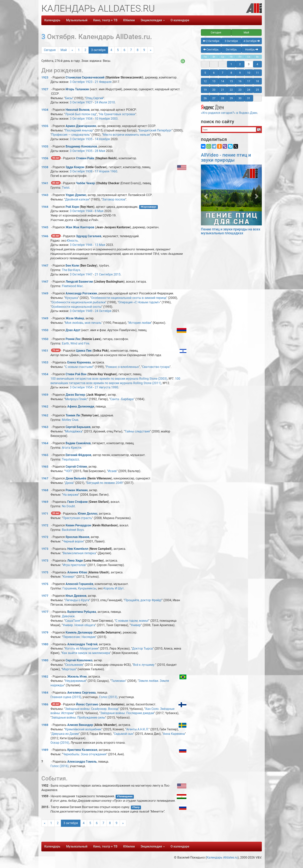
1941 (45, 183)
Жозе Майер (75, 318)
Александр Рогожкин (81, 293)
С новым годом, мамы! (132, 621)
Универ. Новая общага (79, 625)
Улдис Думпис (76, 195)
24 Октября (103, 311)
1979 (45, 633)
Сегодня (50, 50)
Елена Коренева (79, 362)
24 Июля (101, 102)
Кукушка (72, 298)
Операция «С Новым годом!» (139, 302)
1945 (45, 227)
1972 (45, 525)
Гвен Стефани (77, 502)
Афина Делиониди (81, 406)
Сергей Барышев (78, 427)
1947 (45, 266)
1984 (45, 693)
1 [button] (231, 64)
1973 (45, 549)
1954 (45, 374)
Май (64, 50)
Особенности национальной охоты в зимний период (129, 298)
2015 (117, 274)
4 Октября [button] (252, 41)
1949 (45, 293)
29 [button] (231, 98)
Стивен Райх (85, 158)
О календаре (180, 20)
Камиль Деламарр (79, 632)
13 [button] (214, 81)
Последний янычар (79, 130)
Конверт (69, 577)
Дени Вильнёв (76, 478)
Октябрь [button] (231, 49)
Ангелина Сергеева (82, 693)
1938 (45, 167)
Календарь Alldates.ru (222, 857)
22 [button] (231, 90)
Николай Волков (78, 110)
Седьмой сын (124, 734)
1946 (45, 236)
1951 (45, 351)
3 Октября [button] (231, 41)
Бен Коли (72, 266)
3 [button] (249, 64)
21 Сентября (104, 274)
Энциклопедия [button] (153, 20)
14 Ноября (102, 139)
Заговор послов (114, 199)
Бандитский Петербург (155, 130)
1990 (115, 387)
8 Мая (99, 211)
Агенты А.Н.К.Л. (137, 729)
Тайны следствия (137, 431)
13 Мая (100, 245)
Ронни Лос (73, 339)
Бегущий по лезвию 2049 (105, 483)
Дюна (69, 483)
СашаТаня (73, 621)
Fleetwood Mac (72, 286)
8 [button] (231, 73)
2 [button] (240, 64)
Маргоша (69, 669)
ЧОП (68, 471)
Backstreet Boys (73, 530)
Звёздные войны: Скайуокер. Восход (92, 709)
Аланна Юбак (77, 572)
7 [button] (223, 73)
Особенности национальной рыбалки (78, 302)
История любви (140, 323)
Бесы (69, 98)
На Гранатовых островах (117, 114)
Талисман (118, 681)
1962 (45, 407)
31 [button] (249, 98)
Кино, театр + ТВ (105, 20)
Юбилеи (129, 20)
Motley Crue (70, 420)
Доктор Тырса (142, 648)
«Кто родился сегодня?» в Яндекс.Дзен (229, 109)
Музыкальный (77, 20)
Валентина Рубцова (82, 612)
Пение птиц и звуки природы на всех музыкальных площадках (231, 231)
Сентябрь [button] (211, 49)
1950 (45, 330)
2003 (114, 119)
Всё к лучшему (144, 665)
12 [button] (205, 81)
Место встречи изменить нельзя (126, 135)
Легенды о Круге (77, 600)
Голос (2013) (108, 697)
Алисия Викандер (80, 725)
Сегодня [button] (216, 32)
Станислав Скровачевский (85, 77)
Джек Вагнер (75, 395)
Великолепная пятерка (79, 553)
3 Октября (77, 82)
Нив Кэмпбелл (78, 549)
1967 (45, 478)
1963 (45, 427)
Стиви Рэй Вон (76, 374)
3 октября (98, 50)
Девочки (68, 616)
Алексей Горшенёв (79, 584)
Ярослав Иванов (77, 537)
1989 (45, 750)
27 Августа (103, 387)
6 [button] (214, 73)
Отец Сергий (94, 98)
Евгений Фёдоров (78, 455)
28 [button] (223, 98)
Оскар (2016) (60, 743)
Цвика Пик (84, 351)
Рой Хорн (72, 207)
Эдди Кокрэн (75, 167)
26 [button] (205, 98)
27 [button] (214, 98)
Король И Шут (114, 588)
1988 (45, 725)
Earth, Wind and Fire (76, 343)
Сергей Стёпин (76, 467)
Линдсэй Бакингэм (79, 282)
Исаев (112, 471)
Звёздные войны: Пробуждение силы (78, 718)
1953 (45, 362)
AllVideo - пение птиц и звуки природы (226, 158)
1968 (45, 490)
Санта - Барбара (122, 399)
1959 (45, 395)
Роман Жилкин (77, 490)
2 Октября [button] (211, 41)
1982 (45, 677)
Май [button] (246, 32)
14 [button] (223, 81)
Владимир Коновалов (81, 146)
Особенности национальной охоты (76, 307)
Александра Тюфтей (82, 644)
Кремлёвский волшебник (83, 729)
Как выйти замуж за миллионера (86, 653)
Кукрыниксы (87, 588)
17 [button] (249, 81)
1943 (45, 195)
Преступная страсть (77, 518)
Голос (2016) (60, 766)
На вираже (71, 495)
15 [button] (231, 81)
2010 (111, 102)
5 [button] (205, 73)
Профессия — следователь (71, 135)
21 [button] (223, 90)
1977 (45, 596)
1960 (114, 171)
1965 (45, 455)
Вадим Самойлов (78, 443)
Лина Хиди (75, 561)
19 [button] (205, 90)
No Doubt (68, 506)
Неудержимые (76, 681)
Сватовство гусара (156, 367)
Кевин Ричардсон (78, 525)
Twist (66, 188)
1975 (45, 572)
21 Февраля (103, 82)
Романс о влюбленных (122, 367)
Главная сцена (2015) (66, 697)
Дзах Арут (73, 330)
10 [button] (249, 73)
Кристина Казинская (82, 750)
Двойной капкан (77, 199)
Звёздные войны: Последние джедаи (127, 713)
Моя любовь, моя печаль (83, 323)
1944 (45, 207)
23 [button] (240, 90)
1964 (45, 443)
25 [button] (257, 90)
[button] (205, 195)
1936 (45, 158)
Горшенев (70, 588)
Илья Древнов (76, 596)
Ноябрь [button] (252, 49)
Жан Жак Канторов (80, 227)
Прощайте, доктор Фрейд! (143, 600)
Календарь (52, 20)
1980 (45, 644)
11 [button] (257, 73)
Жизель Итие (77, 677)
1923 (45, 78)
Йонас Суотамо (87, 704)
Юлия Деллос (88, 514)
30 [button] (240, 98)
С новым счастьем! (79, 367)
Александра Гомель (82, 762)
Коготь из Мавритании (82, 648)
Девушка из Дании (65, 734)
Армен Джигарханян (81, 126)
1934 (45, 110)
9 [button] (240, 73)
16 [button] (240, 81)
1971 (45, 514)
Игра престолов (74, 565)
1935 (45, 126)
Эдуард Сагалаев (89, 236)
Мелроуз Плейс (76, 399)
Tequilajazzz (70, 459)
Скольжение (74, 665)
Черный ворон (73, 541)
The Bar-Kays (71, 270)
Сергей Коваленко (79, 660)
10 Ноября (102, 119)
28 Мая (100, 151)
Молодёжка (74, 431)
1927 (45, 89)
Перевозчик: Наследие (79, 637)
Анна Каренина (174, 734)
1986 (45, 704)
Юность (72, 241)
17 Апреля (102, 171)
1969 (45, 502)
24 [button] (249, 90)
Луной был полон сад (81, 114)
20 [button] (214, 90)
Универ (136, 625)
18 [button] (257, 81)
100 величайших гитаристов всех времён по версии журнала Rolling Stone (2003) (109, 379)
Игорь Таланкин (77, 89)
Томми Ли (73, 415)
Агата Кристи (72, 448)
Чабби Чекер (85, 183)
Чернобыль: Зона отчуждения (85, 754)
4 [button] (257, 64)
